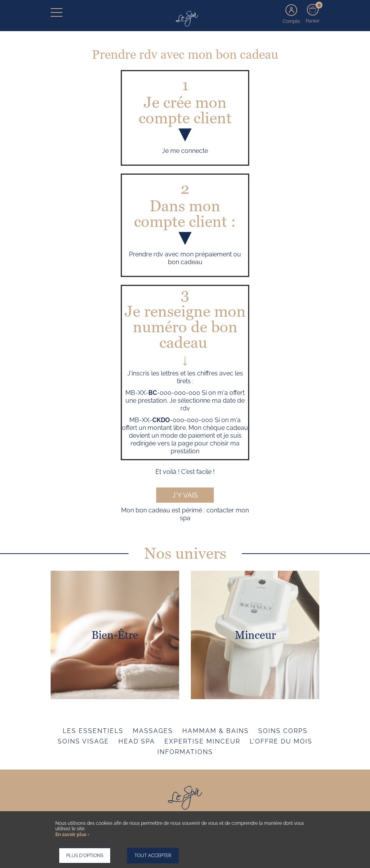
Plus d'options (85, 856)
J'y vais (185, 495)
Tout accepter (153, 856)
